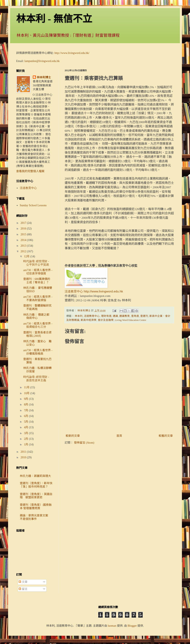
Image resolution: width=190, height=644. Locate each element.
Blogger (132, 626)
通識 (115, 316)
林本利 (79, 316)
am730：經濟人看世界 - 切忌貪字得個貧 (38, 272)
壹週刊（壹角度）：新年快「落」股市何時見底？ (36, 485)
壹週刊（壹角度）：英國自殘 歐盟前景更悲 (36, 496)
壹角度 (135, 316)
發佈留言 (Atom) (84, 443)
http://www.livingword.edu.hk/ (72, 53)
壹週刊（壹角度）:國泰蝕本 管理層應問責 (36, 507)
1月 (26, 445)
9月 (26, 399)
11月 (27, 387)
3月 (26, 433)
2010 (24, 457)
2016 (24, 229)
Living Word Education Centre (130, 320)
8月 (26, 405)
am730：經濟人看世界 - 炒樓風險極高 (38, 352)
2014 (24, 240)
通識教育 (125, 316)
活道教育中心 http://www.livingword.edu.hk (94, 291)
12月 (27, 256)
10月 (27, 393)
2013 (24, 246)
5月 (26, 422)
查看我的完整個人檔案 (30, 171)
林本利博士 (44, 77)
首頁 (119, 436)
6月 (26, 416)
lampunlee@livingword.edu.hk (42, 61)
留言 (23, 589)
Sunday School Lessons (33, 205)
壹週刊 (144, 316)
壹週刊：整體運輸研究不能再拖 (37, 307)
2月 (26, 439)
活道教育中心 (92, 316)
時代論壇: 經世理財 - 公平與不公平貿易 (36, 263)
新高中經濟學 (89, 320)
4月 (26, 427)
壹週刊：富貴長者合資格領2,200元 (37, 334)
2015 (24, 234)
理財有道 (106, 316)
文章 (23, 582)
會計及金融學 (106, 320)
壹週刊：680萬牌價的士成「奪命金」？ (37, 281)
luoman (112, 626)
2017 (24, 223)
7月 (26, 410)
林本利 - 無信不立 (54, 19)
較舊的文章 (166, 436)
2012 (24, 251)
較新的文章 (73, 436)
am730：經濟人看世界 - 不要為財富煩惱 (38, 298)
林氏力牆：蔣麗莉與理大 (35, 476)
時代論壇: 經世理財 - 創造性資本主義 (36, 379)
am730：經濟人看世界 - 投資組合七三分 (38, 325)
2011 (24, 452)
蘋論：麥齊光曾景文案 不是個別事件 (35, 517)
